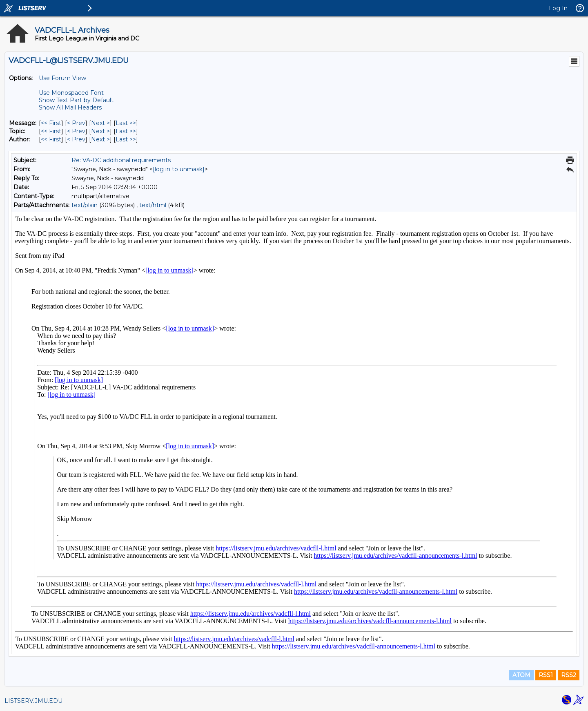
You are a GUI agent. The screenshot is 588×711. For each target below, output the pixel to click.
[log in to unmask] (179, 169)
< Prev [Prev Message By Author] (76, 139)
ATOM (521, 675)
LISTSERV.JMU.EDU (33, 701)
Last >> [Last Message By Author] (126, 139)
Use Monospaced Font (71, 93)
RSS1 (546, 675)
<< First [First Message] (51, 123)
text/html (153, 205)
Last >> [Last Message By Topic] (126, 131)
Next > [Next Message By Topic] (100, 131)
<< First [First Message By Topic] (51, 131)
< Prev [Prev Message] (76, 123)
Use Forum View (62, 78)
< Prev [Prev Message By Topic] (76, 131)
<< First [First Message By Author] (51, 139)
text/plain (85, 205)
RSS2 (569, 675)
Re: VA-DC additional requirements (121, 160)
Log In (558, 8)
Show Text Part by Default (76, 100)
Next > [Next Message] (100, 123)
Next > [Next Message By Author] (100, 139)
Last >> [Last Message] (126, 123)
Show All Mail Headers (70, 107)
